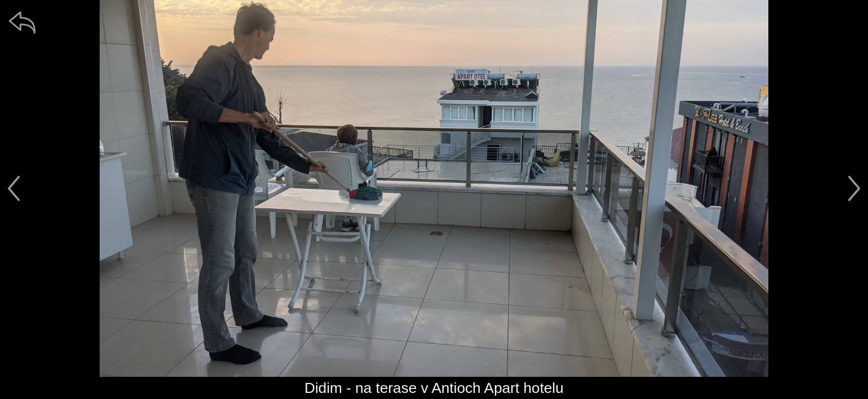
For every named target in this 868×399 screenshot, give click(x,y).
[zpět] (22, 22)
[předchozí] (14, 188)
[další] (854, 188)
